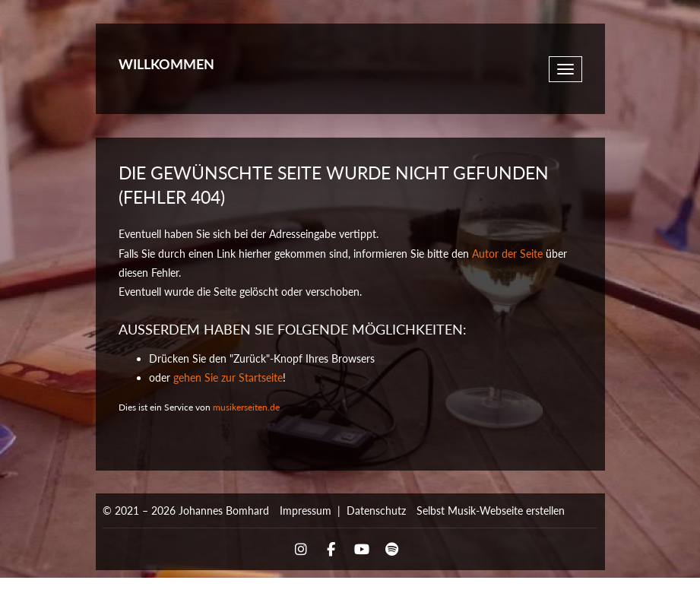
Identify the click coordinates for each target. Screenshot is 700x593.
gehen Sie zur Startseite (228, 377)
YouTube (362, 550)
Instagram (301, 550)
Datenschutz (376, 511)
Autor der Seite (507, 254)
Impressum (306, 511)
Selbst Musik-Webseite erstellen (491, 511)
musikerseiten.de (246, 407)
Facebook (331, 550)
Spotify (392, 550)
